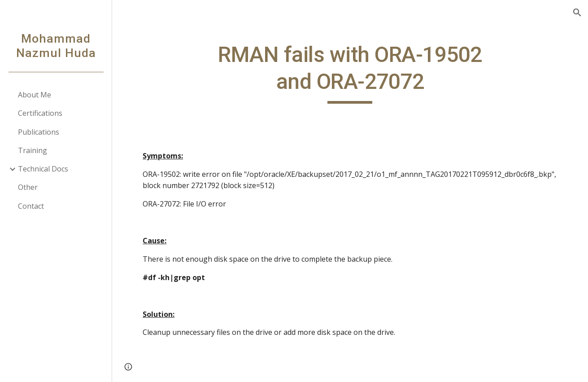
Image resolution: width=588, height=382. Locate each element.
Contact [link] (31, 206)
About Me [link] (35, 95)
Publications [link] (39, 132)
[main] (350, 72)
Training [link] (33, 150)
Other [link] (28, 187)
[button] (577, 13)
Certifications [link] (40, 113)
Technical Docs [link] (43, 169)
